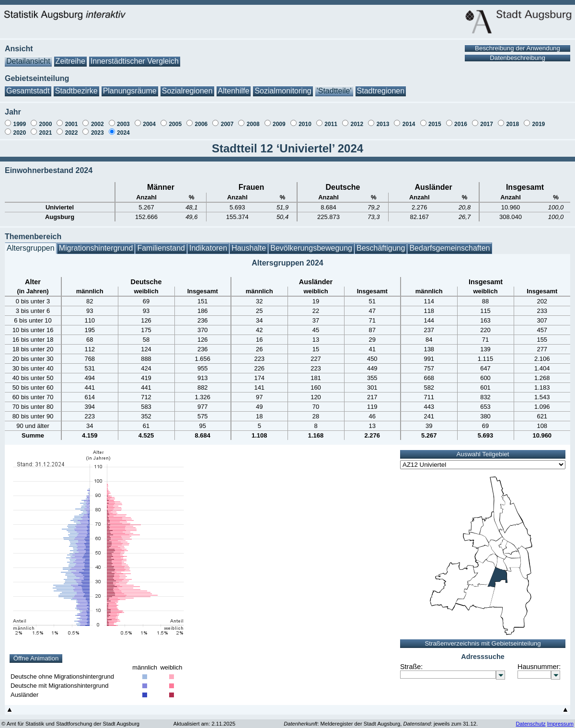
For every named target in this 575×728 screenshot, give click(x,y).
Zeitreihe (70, 56)
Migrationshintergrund (96, 243)
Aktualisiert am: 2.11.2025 (204, 719)
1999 (19, 119)
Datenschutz (530, 719)
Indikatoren (208, 243)
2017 (487, 119)
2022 (72, 128)
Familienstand (161, 243)
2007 (227, 119)
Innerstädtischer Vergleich (135, 56)
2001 (72, 119)
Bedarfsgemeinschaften (449, 243)
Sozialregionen (187, 86)
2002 (98, 119)
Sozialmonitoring (283, 86)
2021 (46, 128)
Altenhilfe (234, 86)
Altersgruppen (31, 243)
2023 (98, 128)
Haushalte (249, 243)
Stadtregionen (381, 86)
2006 (201, 119)
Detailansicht (28, 56)
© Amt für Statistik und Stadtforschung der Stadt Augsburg (70, 719)
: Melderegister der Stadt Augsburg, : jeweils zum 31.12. (381, 719)
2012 (357, 119)
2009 (279, 119)
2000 (46, 119)
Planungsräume (130, 86)
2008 (253, 119)
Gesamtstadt (28, 86)
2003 (123, 119)
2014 (409, 119)
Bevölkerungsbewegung (311, 243)
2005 (175, 119)
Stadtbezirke (76, 86)
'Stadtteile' (334, 86)
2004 (149, 119)
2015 (435, 119)
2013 (383, 119)
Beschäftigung (381, 243)
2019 (539, 119)
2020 (19, 128)
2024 (123, 128)
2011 (331, 119)
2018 (512, 119)
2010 (305, 119)
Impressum (560, 719)
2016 (461, 119)
